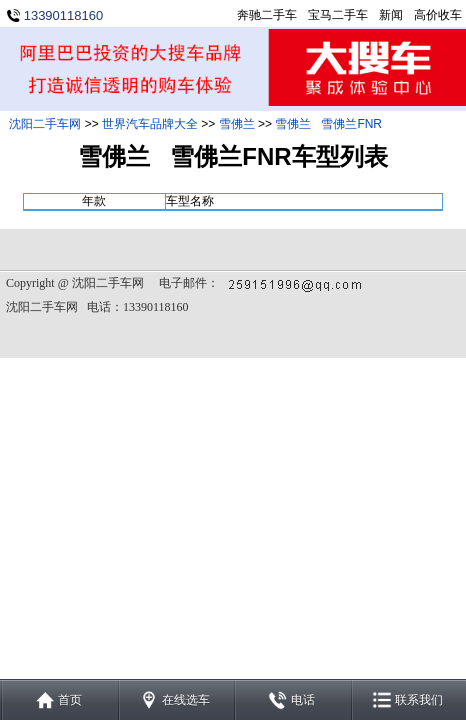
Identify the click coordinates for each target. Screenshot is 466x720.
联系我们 (419, 700)
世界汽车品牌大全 (150, 124)
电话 (303, 700)
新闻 (391, 15)
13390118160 (64, 15)
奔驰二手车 (267, 15)
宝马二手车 (338, 15)
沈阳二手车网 (45, 124)
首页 (70, 700)
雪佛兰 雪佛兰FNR (328, 124)
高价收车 (438, 15)
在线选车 (186, 700)
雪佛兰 (237, 124)
